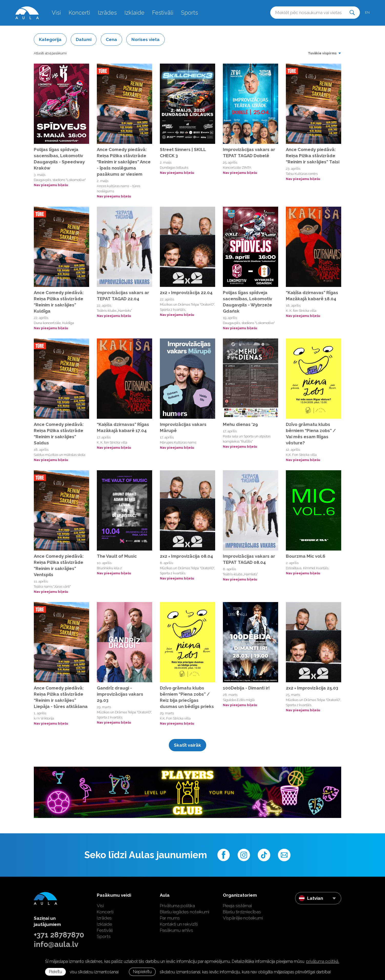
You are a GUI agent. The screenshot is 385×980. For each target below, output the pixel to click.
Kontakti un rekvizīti (179, 924)
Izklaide (134, 13)
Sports (190, 13)
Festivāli (163, 13)
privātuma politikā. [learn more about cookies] (323, 961)
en (367, 12)
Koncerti (79, 13)
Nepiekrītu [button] (142, 972)
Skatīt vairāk (188, 745)
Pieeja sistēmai (237, 906)
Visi (56, 13)
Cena (111, 39)
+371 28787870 (59, 935)
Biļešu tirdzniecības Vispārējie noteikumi (243, 915)
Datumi (84, 39)
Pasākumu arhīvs (176, 930)
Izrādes (107, 13)
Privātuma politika (177, 906)
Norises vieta (145, 39)
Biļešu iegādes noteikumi (185, 912)
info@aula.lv (56, 944)
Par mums (170, 918)
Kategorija (50, 39)
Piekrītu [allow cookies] (55, 972)
